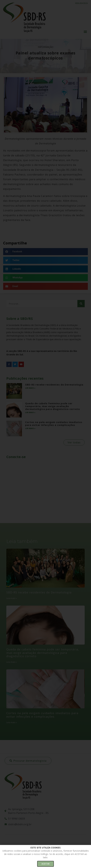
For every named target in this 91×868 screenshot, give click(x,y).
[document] (45, 434)
